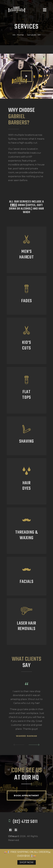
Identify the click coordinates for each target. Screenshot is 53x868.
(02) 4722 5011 (25, 822)
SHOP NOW (27, 862)
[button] (19, 745)
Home (20, 35)
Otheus (13, 836)
